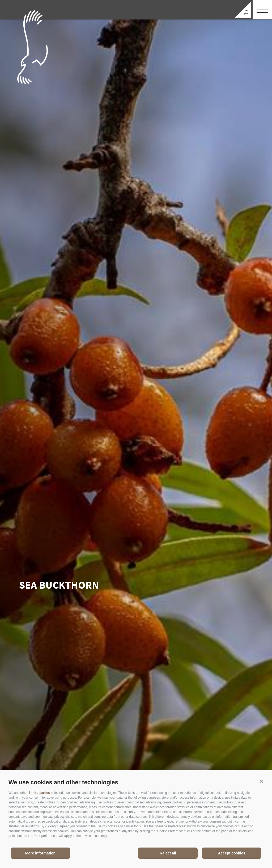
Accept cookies (232, 853)
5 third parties (39, 793)
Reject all (168, 853)
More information (40, 853)
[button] (261, 781)
